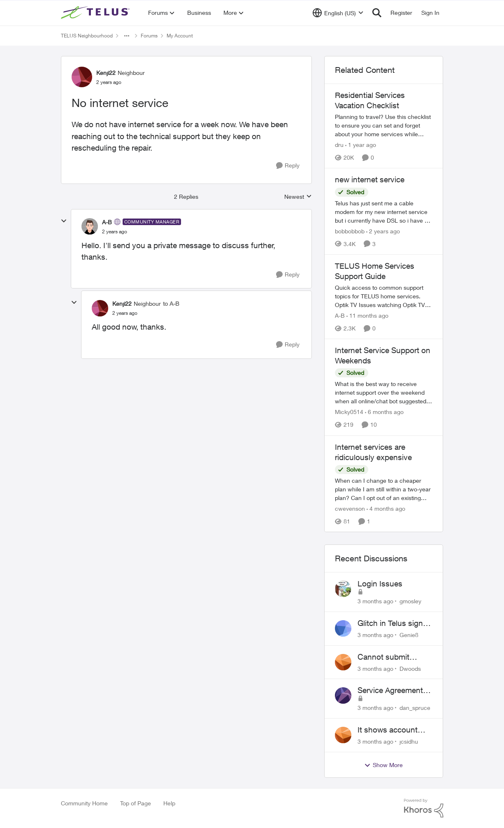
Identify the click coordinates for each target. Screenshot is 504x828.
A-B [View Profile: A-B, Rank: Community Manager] (107, 222)
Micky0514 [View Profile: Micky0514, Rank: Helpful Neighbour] (349, 412)
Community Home (84, 803)
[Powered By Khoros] (424, 808)
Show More (383, 765)
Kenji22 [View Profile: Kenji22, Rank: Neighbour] (106, 73)
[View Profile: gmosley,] (343, 589)
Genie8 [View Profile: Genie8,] (409, 635)
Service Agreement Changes (390, 691)
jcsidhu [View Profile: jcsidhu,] (409, 741)
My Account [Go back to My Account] (180, 36)
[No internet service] (115, 232)
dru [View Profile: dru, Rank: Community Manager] (339, 145)
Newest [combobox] (298, 197)
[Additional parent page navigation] (127, 36)
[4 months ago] (386, 508)
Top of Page (136, 803)
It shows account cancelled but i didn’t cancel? (394, 730)
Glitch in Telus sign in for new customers (394, 623)
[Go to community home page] (96, 13)
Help (169, 803)
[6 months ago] (384, 412)
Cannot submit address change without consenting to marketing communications (391, 657)
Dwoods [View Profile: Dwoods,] (410, 668)
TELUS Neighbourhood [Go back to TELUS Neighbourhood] (87, 36)
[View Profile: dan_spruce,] (343, 695)
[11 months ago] (367, 315)
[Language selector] (338, 13)
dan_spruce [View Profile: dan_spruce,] (415, 708)
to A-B (171, 304)
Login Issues (380, 584)
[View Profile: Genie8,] (343, 628)
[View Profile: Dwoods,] (343, 662)
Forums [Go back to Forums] (149, 36)
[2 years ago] (383, 231)
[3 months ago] (375, 601)
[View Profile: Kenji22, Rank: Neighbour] (82, 77)
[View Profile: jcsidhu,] (343, 735)
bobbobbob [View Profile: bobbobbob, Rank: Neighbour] (350, 231)
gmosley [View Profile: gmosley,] (410, 601)
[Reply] (288, 166)
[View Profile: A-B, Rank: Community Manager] (90, 226)
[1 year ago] (361, 145)
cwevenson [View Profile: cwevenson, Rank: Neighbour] (350, 508)
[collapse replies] (64, 221)
